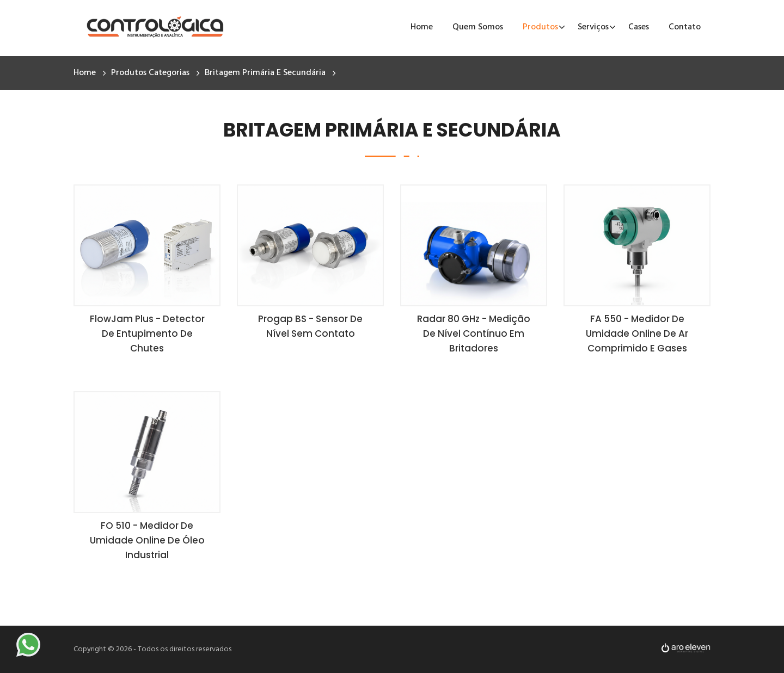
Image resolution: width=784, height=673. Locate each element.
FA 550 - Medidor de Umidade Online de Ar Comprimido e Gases (637, 334)
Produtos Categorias (150, 73)
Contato (685, 27)
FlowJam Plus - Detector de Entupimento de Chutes (147, 334)
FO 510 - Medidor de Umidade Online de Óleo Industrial (147, 540)
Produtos (540, 27)
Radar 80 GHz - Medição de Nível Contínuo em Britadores (474, 334)
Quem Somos (478, 27)
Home (422, 27)
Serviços (593, 27)
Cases (639, 27)
